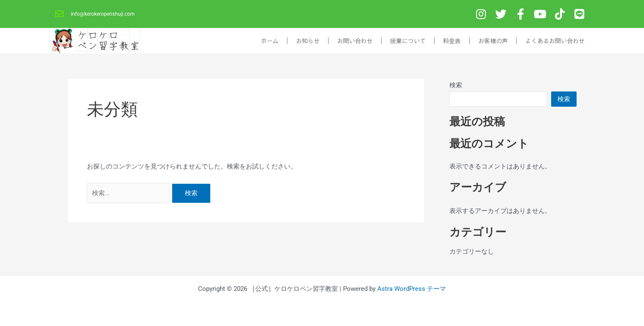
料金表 (452, 43)
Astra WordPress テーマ (412, 289)
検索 (456, 88)
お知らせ (308, 43)
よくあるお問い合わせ (555, 43)
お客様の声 (493, 43)
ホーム (270, 43)
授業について (408, 43)
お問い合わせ (355, 43)
